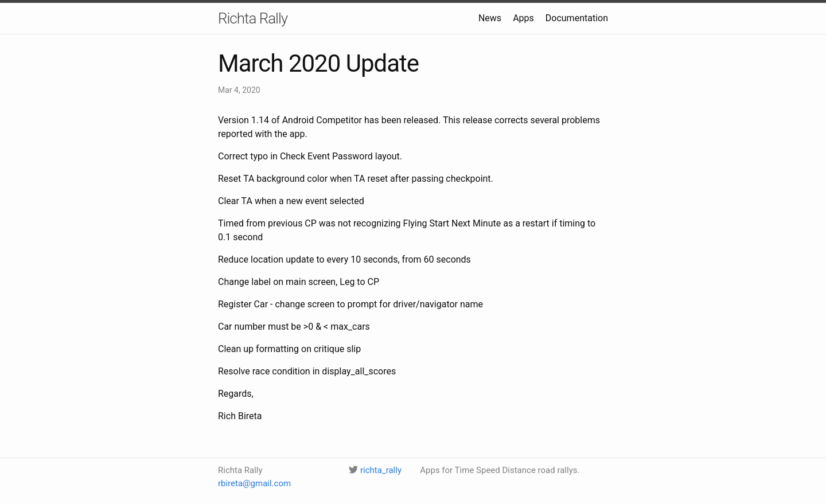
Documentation (577, 18)
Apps (523, 18)
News (490, 18)
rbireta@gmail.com (254, 483)
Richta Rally (253, 18)
